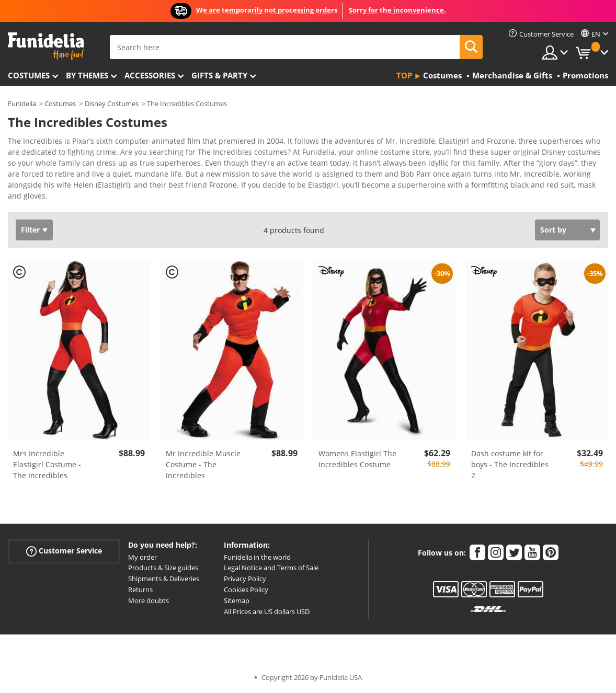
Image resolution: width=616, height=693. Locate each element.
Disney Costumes (112, 103)
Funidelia (22, 103)
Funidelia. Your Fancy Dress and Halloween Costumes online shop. (46, 46)
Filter (30, 230)
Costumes (29, 75)
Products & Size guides (163, 568)
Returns (140, 590)
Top (404, 75)
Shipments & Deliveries (164, 579)
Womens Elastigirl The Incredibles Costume (357, 459)
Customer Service (64, 551)
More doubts (149, 600)
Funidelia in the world (257, 557)
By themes (87, 75)
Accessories (150, 75)
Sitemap (237, 600)
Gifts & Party (219, 75)
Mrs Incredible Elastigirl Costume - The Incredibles (47, 464)
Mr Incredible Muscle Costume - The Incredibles (203, 464)
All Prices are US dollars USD (267, 611)
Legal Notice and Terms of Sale (271, 568)
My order (142, 557)
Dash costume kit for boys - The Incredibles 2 (510, 464)
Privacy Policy (245, 579)
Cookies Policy (246, 590)
